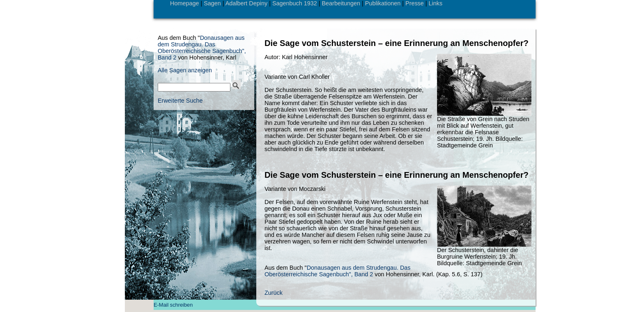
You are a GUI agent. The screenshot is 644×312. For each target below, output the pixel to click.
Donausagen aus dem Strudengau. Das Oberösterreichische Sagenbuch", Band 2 (338, 271)
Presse (415, 3)
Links (436, 3)
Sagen (212, 3)
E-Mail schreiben (173, 305)
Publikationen (383, 3)
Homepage (184, 3)
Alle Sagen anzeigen (185, 70)
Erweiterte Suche (180, 101)
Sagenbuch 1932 (295, 3)
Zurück (274, 293)
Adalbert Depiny (246, 3)
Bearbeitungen (341, 3)
